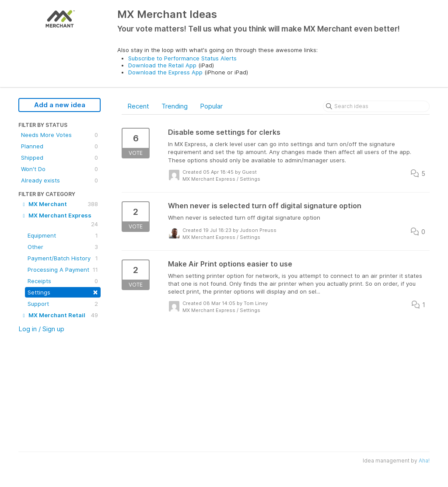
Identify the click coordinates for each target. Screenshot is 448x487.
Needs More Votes (59, 135)
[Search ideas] (376, 106)
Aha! (424, 461)
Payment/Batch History (63, 258)
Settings (63, 292)
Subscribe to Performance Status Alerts (182, 58)
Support (63, 304)
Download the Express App (165, 72)
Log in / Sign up (41, 329)
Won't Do (59, 169)
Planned (59, 146)
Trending (175, 106)
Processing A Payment (63, 270)
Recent (138, 106)
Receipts (63, 281)
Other (63, 247)
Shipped (59, 158)
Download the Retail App (162, 65)
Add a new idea (60, 105)
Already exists (59, 180)
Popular (211, 106)
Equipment (63, 235)
